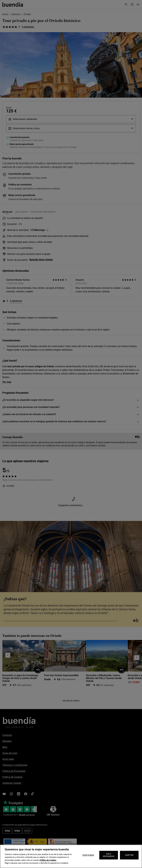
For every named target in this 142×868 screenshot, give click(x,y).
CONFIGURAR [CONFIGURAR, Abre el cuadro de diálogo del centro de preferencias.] (88, 855)
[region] (71, 856)
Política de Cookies (48, 860)
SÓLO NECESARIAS (109, 855)
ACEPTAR (129, 855)
